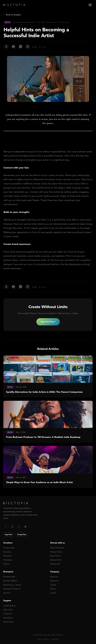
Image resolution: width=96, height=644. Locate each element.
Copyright (55, 639)
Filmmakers (8, 560)
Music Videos (56, 556)
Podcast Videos (56, 552)
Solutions (7, 593)
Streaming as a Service (12, 585)
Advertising (8, 618)
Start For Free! (48, 322)
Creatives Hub (9, 548)
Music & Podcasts (57, 548)
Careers (53, 585)
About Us (54, 577)
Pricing (53, 589)
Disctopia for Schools (12, 589)
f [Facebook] (6, 527)
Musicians (7, 552)
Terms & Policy (43, 639)
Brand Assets (8, 622)
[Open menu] (90, 5)
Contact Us (8, 614)
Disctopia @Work (10, 581)
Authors (6, 564)
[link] (48, 376)
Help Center (8, 610)
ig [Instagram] (12, 527)
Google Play (22, 534)
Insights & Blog (9, 606)
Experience (54, 581)
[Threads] (25, 527)
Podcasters (8, 556)
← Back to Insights (12, 15)
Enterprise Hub (9, 577)
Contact (53, 593)
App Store (9, 534)
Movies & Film (56, 560)
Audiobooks (55, 564)
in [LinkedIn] (19, 527)
